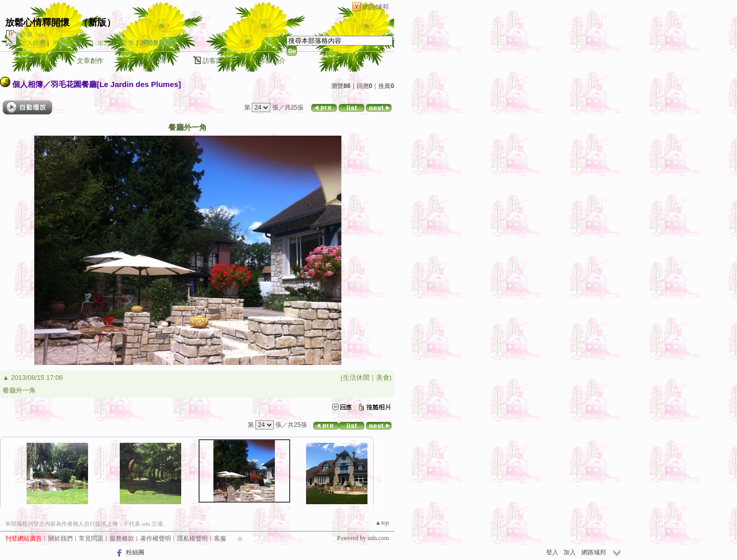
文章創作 (90, 61)
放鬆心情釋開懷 (37, 23)
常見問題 (91, 539)
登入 (552, 552)
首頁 (34, 61)
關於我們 (60, 539)
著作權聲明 (156, 539)
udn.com (378, 538)
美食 (383, 378)
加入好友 (33, 43)
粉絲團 (135, 552)
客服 (220, 539)
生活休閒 (356, 378)
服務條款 (122, 539)
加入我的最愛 (116, 43)
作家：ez (32, 34)
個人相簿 (153, 61)
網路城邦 (376, 7)
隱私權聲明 (192, 539)
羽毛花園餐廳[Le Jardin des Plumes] (116, 84)
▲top (382, 523)
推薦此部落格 (71, 43)
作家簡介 (272, 61)
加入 (570, 552)
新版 (97, 23)
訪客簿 (213, 61)
